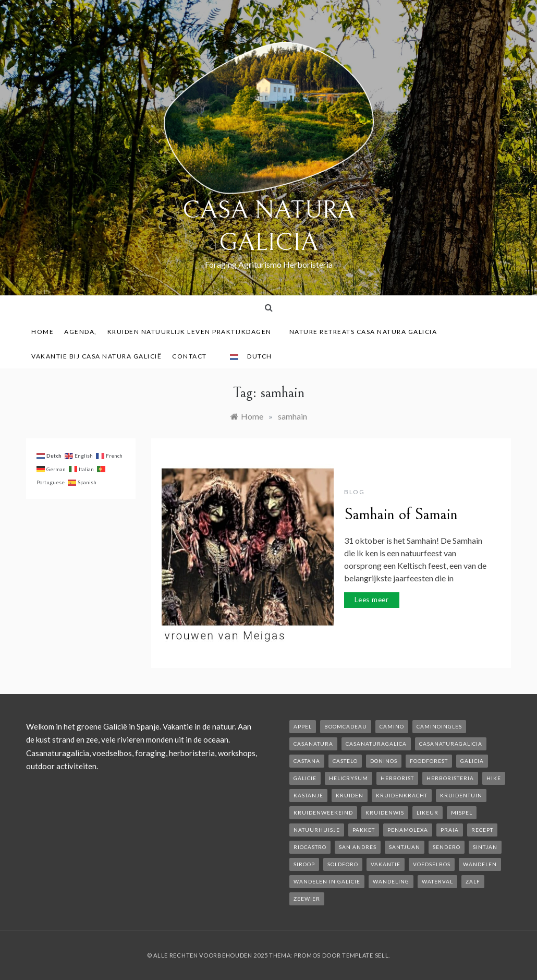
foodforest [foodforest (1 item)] (429, 761)
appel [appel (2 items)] (303, 726)
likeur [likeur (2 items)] (428, 812)
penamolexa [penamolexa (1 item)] (408, 830)
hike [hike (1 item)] (494, 778)
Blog (354, 492)
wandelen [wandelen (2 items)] (480, 864)
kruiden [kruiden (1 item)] (350, 795)
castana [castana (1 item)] (307, 761)
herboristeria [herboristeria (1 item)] (450, 778)
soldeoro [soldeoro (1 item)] (343, 864)
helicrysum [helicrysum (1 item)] (349, 778)
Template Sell (365, 955)
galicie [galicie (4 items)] (305, 778)
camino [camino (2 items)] (392, 726)
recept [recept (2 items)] (482, 830)
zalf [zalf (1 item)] (473, 881)
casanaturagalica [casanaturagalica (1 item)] (376, 744)
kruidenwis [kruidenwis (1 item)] (385, 812)
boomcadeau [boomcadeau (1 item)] (346, 726)
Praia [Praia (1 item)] (450, 830)
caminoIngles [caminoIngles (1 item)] (439, 726)
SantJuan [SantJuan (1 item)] (405, 847)
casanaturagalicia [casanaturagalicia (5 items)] (451, 744)
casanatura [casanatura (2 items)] (313, 744)
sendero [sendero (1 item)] (447, 847)
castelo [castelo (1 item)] (345, 761)
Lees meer (372, 600)
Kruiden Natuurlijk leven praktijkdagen (193, 332)
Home (42, 332)
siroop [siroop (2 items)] (304, 864)
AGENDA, (81, 332)
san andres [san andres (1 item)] (358, 847)
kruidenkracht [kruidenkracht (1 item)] (402, 795)
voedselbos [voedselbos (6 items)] (432, 864)
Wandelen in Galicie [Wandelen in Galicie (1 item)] (327, 881)
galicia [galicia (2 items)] (472, 761)
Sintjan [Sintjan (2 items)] (485, 847)
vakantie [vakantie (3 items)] (386, 864)
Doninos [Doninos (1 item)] (384, 761)
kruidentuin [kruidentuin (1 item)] (461, 795)
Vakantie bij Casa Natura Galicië (96, 356)
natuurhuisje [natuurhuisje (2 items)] (317, 830)
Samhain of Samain (401, 515)
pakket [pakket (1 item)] (364, 830)
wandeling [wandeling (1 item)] (391, 881)
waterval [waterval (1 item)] (437, 881)
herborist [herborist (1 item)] (397, 778)
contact (193, 356)
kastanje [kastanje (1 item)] (308, 795)
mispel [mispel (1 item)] (462, 812)
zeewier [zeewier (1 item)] (307, 899)
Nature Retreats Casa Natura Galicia (367, 332)
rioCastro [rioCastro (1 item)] (310, 847)
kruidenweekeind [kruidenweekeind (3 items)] (323, 812)
